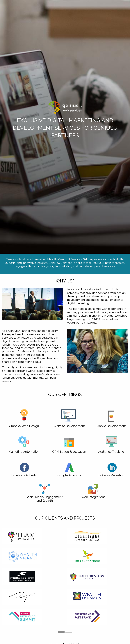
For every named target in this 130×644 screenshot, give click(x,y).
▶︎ (128, 582)
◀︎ (4, 582)
